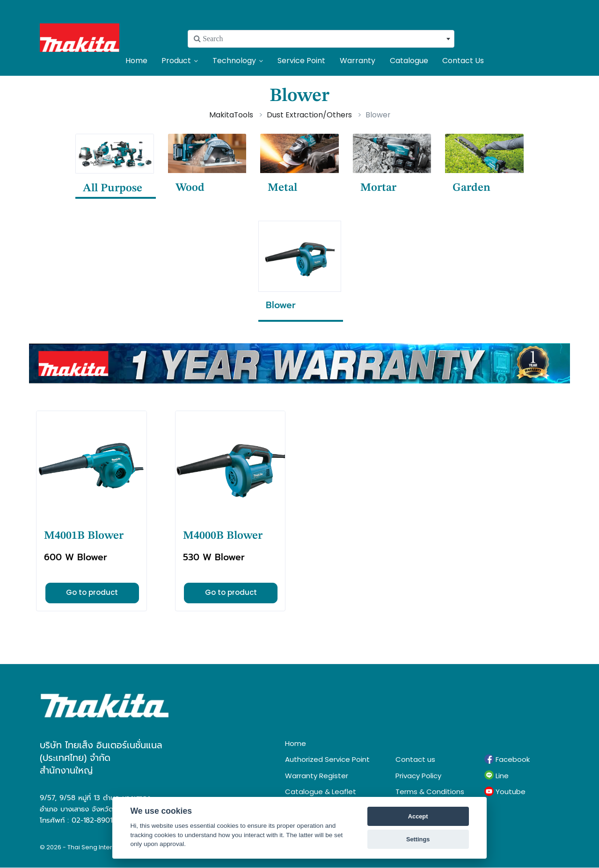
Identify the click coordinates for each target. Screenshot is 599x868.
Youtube (505, 792)
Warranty (358, 61)
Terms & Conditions (430, 792)
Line (497, 775)
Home (136, 61)
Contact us (415, 759)
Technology (238, 61)
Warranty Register (317, 776)
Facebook (507, 759)
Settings (418, 839)
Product (180, 61)
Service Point (301, 61)
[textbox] (321, 39)
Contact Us (463, 61)
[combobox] (321, 39)
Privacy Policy (418, 776)
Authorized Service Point (327, 759)
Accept (418, 816)
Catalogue (409, 61)
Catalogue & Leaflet (321, 792)
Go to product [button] (92, 592)
